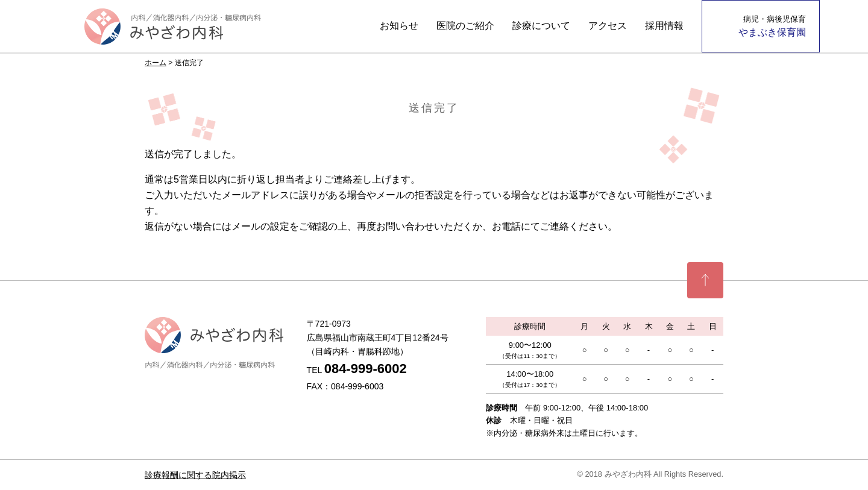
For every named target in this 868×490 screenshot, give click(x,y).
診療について (541, 26)
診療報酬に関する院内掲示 (195, 475)
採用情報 (664, 26)
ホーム (156, 63)
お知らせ (399, 26)
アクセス (608, 26)
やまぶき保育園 (772, 26)
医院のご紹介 (465, 26)
